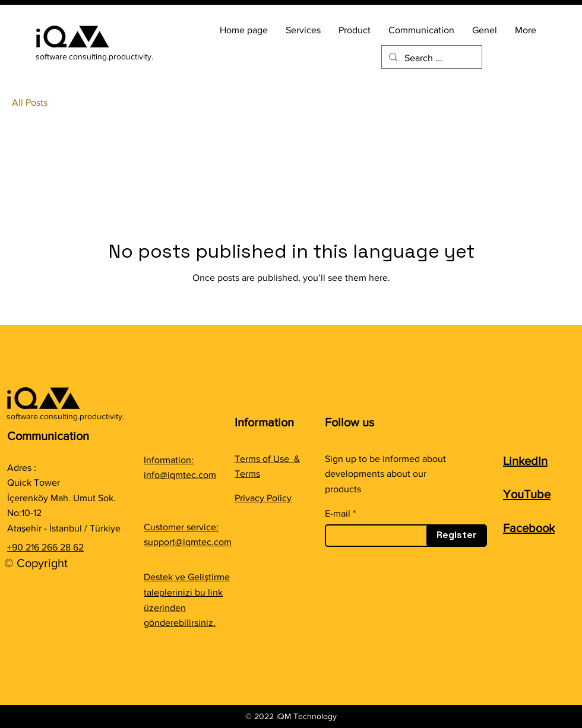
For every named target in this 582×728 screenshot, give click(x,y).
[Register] (457, 536)
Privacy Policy (263, 498)
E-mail (338, 514)
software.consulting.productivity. (94, 56)
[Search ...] (431, 58)
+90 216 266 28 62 (45, 547)
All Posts (30, 102)
